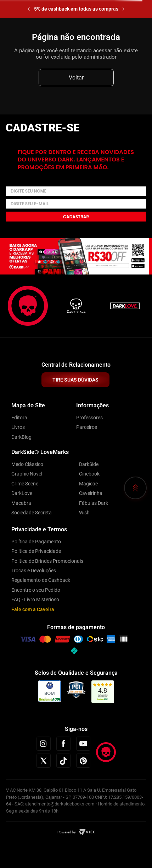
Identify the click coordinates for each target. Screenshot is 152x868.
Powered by (67, 832)
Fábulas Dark (94, 503)
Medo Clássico (27, 464)
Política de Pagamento (36, 542)
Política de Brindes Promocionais (47, 561)
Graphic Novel (27, 474)
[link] (103, 692)
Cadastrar (76, 217)
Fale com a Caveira (33, 609)
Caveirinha (91, 493)
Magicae (88, 484)
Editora (19, 418)
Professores (89, 418)
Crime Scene (25, 484)
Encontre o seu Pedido (36, 590)
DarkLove (22, 493)
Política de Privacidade (36, 551)
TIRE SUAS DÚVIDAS (75, 380)
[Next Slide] (123, 9)
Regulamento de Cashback (41, 580)
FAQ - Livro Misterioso (35, 600)
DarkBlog (21, 437)
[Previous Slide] (29, 9)
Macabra (21, 503)
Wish (84, 513)
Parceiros (87, 427)
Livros (18, 427)
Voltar (76, 78)
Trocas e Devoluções (34, 571)
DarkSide (89, 464)
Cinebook (89, 474)
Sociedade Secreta (32, 513)
